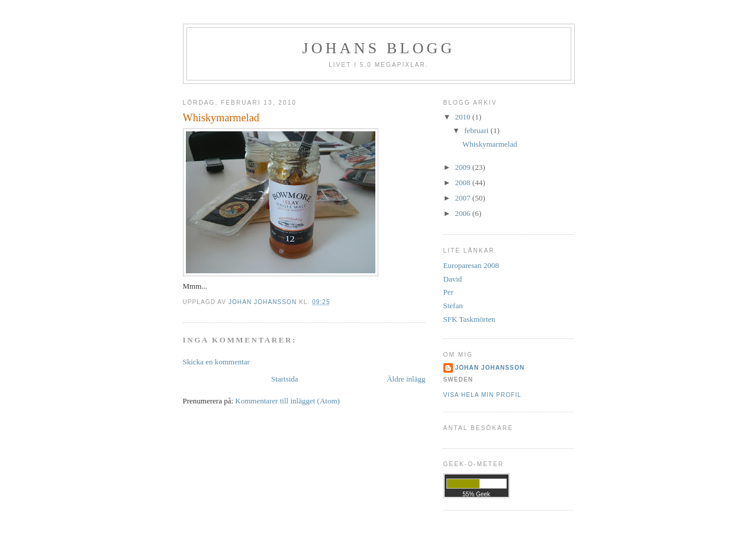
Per (448, 292)
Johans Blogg (378, 48)
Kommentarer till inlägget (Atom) (287, 401)
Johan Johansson (490, 368)
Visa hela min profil (482, 395)
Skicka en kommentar (216, 362)
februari (477, 130)
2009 (464, 167)
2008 (464, 182)
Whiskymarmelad (490, 144)
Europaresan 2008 (471, 265)
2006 (464, 213)
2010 (464, 117)
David (453, 279)
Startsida (285, 379)
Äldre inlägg (406, 379)
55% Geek (476, 494)
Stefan (453, 306)
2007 (464, 198)
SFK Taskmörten (469, 319)
